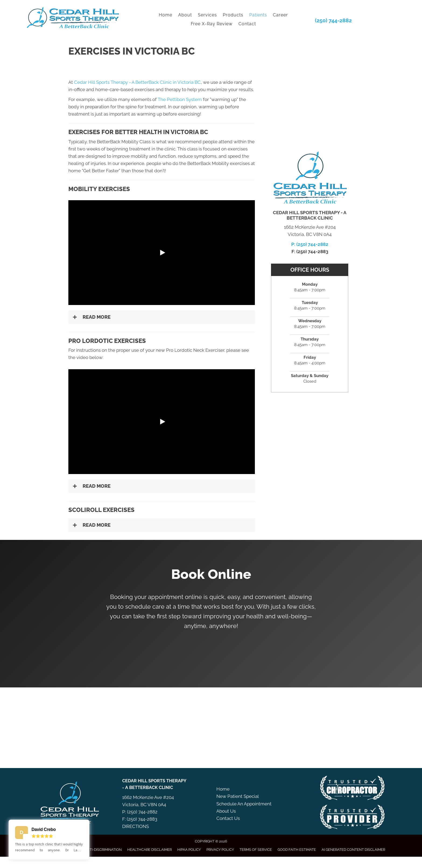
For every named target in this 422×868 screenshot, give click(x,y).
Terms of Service (256, 850)
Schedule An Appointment (244, 804)
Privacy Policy (220, 850)
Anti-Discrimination (103, 850)
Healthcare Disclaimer (150, 850)
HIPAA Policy (189, 850)
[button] (162, 253)
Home (223, 789)
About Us (226, 811)
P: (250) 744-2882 (310, 244)
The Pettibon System (180, 99)
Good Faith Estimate (297, 850)
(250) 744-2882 (333, 20)
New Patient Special (238, 796)
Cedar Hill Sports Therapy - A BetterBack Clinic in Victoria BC (137, 82)
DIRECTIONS (136, 826)
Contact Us (228, 818)
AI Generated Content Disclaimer (353, 850)
